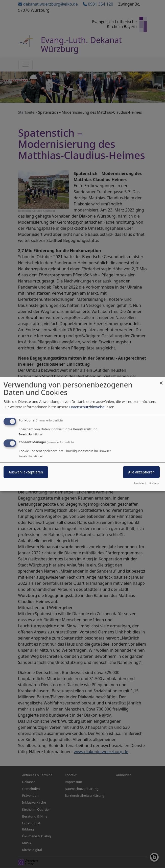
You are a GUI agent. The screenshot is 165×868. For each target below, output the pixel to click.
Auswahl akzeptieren (26, 472)
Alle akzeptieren (141, 472)
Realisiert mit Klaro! (147, 483)
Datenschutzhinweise (87, 407)
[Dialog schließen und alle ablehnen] (161, 380)
